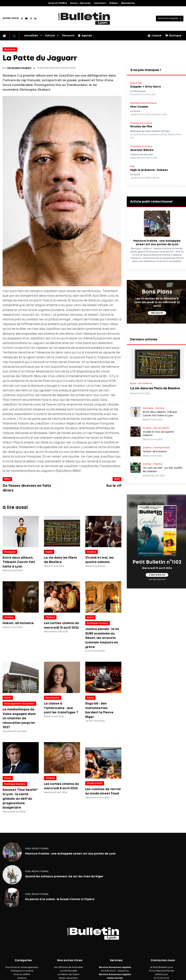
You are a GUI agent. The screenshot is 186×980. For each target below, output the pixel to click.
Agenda (85, 36)
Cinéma (92, 552)
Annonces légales (168, 18)
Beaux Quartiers (69, 978)
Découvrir (68, 36)
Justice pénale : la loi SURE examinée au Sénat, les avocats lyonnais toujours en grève (102, 638)
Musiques (10, 50)
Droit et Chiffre (58, 3)
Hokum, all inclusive (18, 623)
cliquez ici (123, 971)
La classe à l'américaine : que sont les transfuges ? (61, 708)
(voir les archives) (157, 580)
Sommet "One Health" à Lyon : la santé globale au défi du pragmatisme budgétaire (20, 799)
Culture (50, 36)
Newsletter (128, 3)
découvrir (157, 313)
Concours (100, 3)
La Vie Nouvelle (69, 971)
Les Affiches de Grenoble (68, 967)
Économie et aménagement (22, 967)
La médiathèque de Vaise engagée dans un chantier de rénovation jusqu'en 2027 (19, 718)
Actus (90, 617)
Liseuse (155, 36)
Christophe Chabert (19, 68)
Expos (49, 552)
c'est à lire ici (157, 575)
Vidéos (113, 3)
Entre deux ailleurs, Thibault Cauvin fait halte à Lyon (19, 562)
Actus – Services (80, 3)
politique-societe (98, 623)
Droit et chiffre (22, 975)
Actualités (31, 36)
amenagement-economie (19, 704)
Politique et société (22, 971)
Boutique (173, 36)
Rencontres (53, 698)
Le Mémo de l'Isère (68, 975)
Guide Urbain (95, 783)
